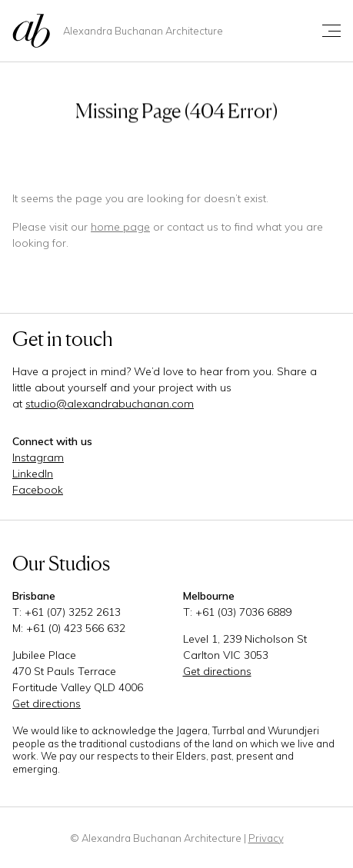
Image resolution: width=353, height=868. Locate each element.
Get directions (47, 703)
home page (120, 227)
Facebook (38, 490)
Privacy (266, 838)
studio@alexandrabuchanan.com (110, 404)
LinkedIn (33, 474)
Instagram (38, 457)
